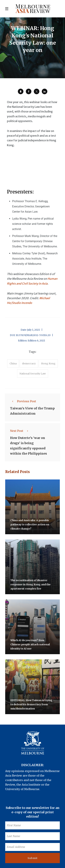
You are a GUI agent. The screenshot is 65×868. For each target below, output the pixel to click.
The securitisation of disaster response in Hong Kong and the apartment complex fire (31, 584)
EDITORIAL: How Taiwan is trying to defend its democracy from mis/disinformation (31, 704)
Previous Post (23, 401)
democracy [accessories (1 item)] (29, 364)
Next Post (20, 431)
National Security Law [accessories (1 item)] (33, 374)
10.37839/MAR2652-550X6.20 (33, 335)
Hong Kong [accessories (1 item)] (48, 364)
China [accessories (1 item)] (13, 364)
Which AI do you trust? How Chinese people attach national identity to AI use (30, 644)
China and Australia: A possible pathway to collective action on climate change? (30, 524)
